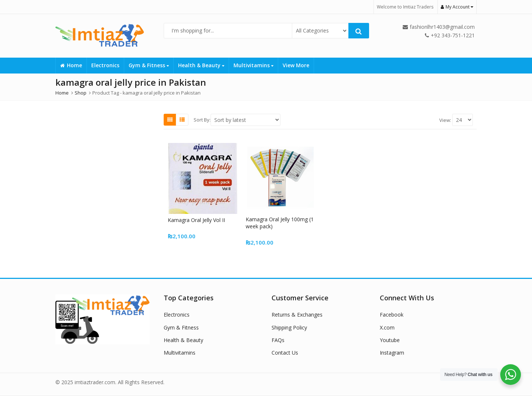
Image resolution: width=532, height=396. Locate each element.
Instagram (392, 353)
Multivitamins (253, 65)
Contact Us (285, 353)
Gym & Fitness (149, 65)
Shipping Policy (289, 327)
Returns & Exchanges (297, 315)
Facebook (392, 315)
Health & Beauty (201, 65)
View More (296, 65)
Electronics (105, 65)
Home (71, 65)
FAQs (278, 340)
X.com (387, 327)
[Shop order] (245, 120)
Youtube (390, 340)
